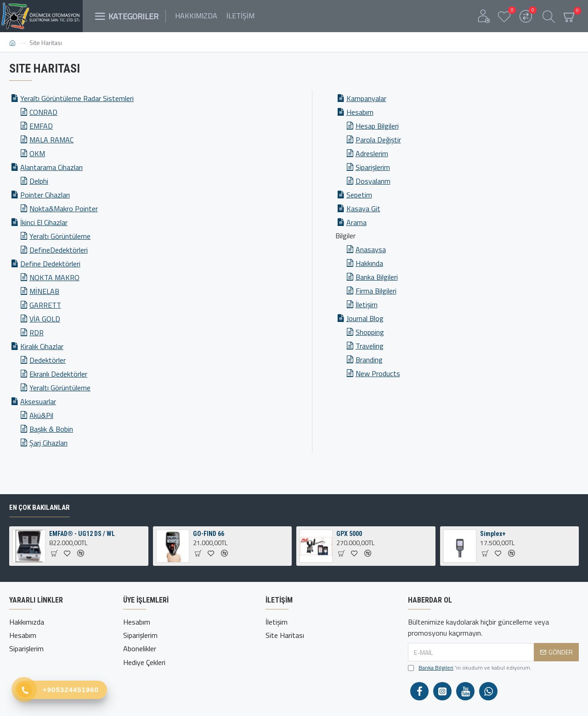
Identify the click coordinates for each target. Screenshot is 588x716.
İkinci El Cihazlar (44, 222)
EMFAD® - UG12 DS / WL (82, 534)
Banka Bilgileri (377, 277)
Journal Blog (365, 318)
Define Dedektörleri (50, 264)
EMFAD (41, 126)
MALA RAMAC (51, 140)
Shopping (370, 332)
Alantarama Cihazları (51, 167)
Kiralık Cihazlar (42, 346)
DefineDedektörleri (59, 250)
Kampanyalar (366, 98)
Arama (356, 222)
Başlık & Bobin (51, 429)
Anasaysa (371, 249)
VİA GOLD (45, 319)
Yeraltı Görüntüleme (60, 236)
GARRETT (45, 305)
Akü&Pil (41, 415)
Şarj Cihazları (48, 443)
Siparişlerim (373, 167)
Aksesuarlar (38, 401)
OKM (37, 153)
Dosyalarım (373, 181)
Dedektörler (48, 360)
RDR (37, 333)
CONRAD (43, 112)
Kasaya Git (363, 209)
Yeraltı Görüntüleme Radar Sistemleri (77, 98)
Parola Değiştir (378, 140)
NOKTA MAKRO (54, 277)
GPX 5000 (349, 534)
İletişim (367, 304)
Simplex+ (493, 534)
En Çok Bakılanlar (40, 507)
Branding (369, 360)
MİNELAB (44, 291)
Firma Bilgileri (376, 291)
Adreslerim (372, 153)
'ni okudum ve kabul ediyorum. (470, 668)
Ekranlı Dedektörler (58, 374)
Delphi (39, 181)
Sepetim (359, 195)
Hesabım (360, 112)
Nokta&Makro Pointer (64, 209)
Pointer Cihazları (45, 195)
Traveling (370, 346)
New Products (378, 373)
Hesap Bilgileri (377, 126)
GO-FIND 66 (209, 534)
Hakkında (369, 263)
